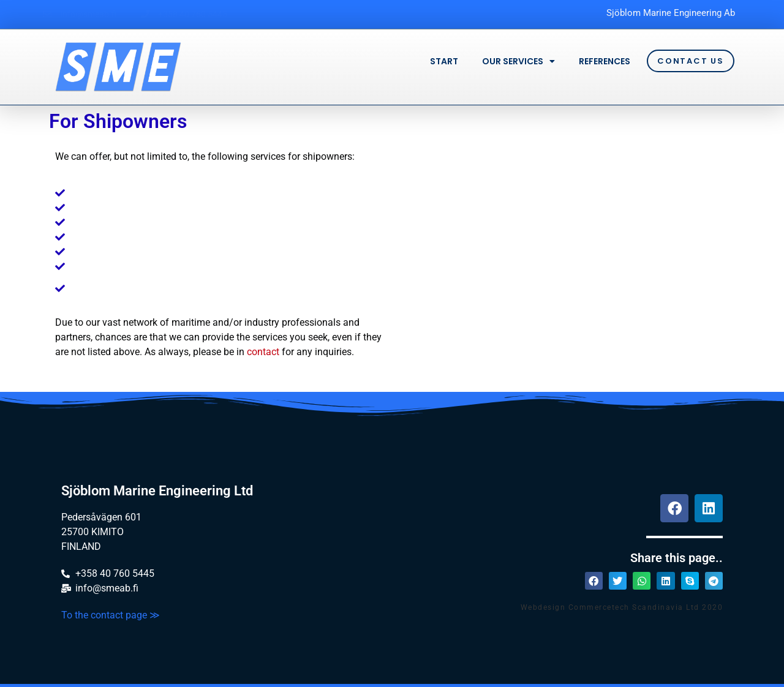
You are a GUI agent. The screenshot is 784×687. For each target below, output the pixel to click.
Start (444, 61)
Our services (518, 61)
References (605, 61)
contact (263, 352)
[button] (594, 581)
